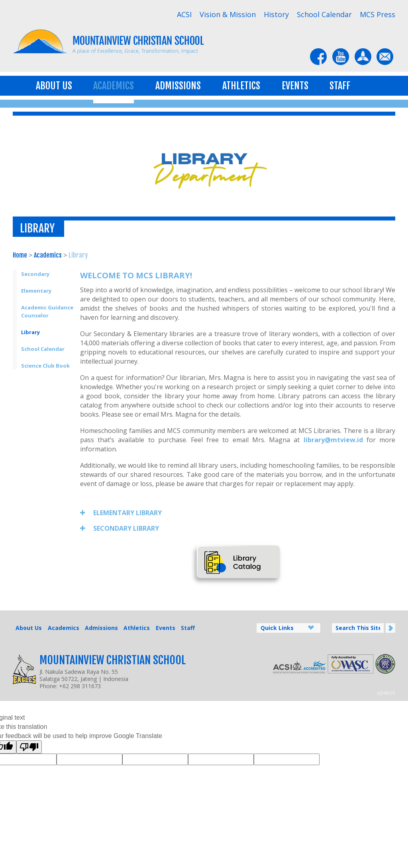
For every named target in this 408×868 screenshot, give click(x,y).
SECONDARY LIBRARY (120, 528)
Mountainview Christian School (113, 660)
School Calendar (324, 14)
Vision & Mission (228, 14)
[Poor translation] (29, 747)
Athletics (241, 86)
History (276, 14)
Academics (114, 86)
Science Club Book (45, 366)
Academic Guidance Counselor (47, 311)
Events (295, 86)
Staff (340, 86)
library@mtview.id (333, 440)
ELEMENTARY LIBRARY (121, 513)
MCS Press (378, 14)
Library (78, 255)
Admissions (178, 86)
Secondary (35, 274)
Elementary (36, 291)
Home (20, 255)
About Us (54, 86)
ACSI (184, 14)
